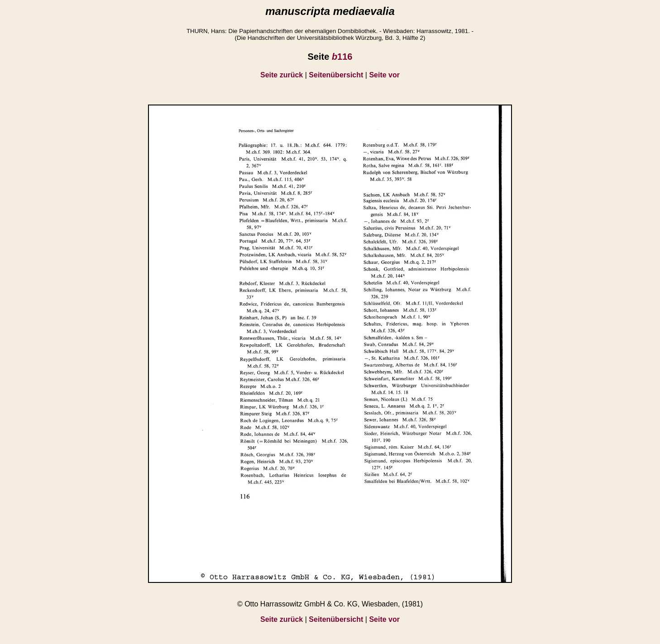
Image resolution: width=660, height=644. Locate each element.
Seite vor (384, 75)
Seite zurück (282, 75)
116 (342, 57)
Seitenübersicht (336, 75)
